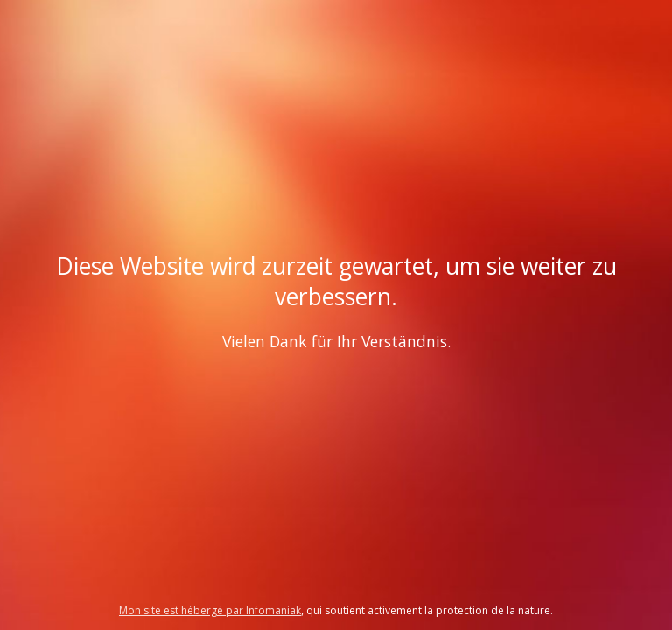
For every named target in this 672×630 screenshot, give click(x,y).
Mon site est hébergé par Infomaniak (210, 610)
